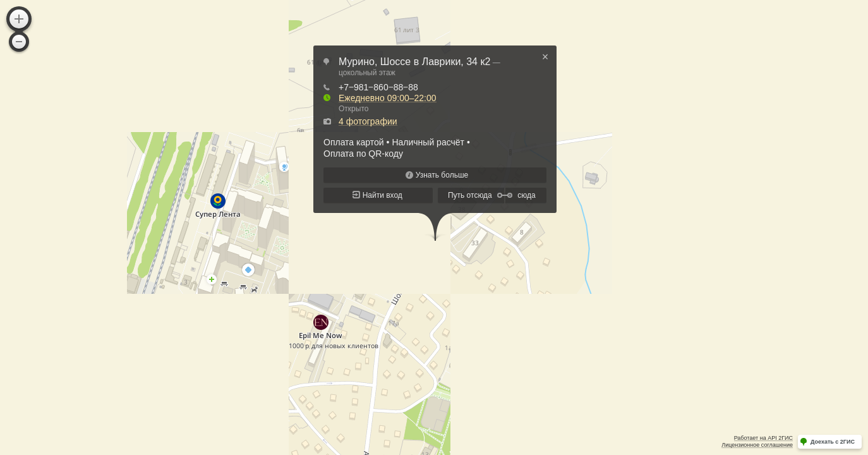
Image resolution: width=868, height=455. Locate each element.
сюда (526, 195)
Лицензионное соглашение (757, 445)
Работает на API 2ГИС (763, 438)
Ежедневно (388, 98)
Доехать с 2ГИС (833, 442)
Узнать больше (442, 175)
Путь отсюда (470, 195)
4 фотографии (368, 121)
